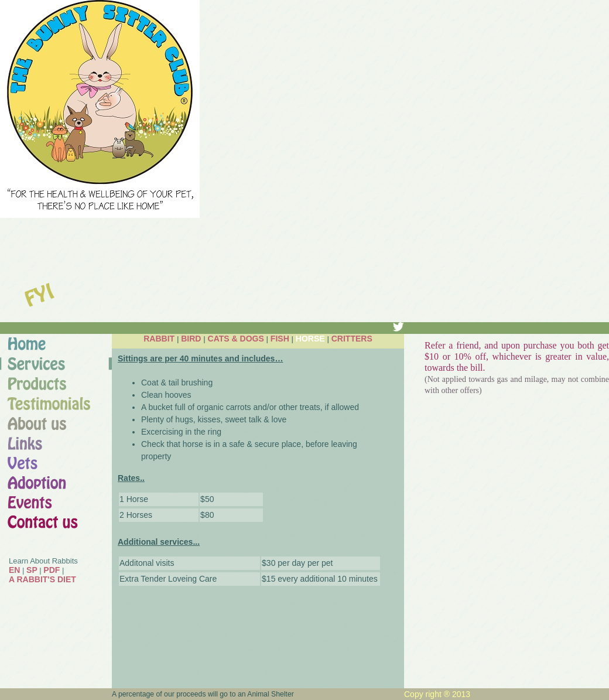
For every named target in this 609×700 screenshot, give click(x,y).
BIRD (191, 339)
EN (14, 570)
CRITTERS (352, 339)
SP (32, 570)
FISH (280, 339)
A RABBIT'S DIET (42, 579)
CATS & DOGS (236, 339)
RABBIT (159, 339)
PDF (52, 570)
